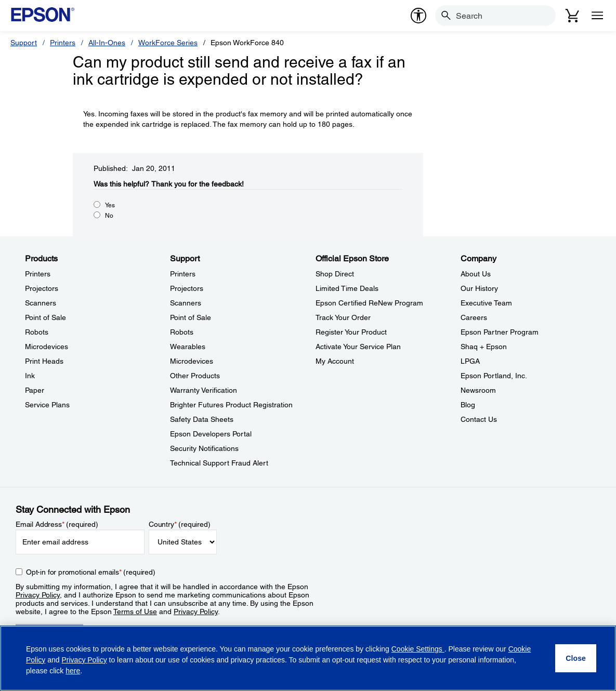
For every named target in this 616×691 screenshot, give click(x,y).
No (109, 216)
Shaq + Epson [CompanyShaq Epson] (484, 347)
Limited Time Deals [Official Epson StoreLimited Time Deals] (347, 288)
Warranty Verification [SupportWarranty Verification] (204, 390)
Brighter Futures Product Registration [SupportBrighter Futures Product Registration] (231, 405)
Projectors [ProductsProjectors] (42, 288)
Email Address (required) (57, 524)
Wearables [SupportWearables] (188, 347)
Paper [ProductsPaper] (35, 390)
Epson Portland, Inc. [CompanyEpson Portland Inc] (494, 376)
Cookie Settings (418, 649)
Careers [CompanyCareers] (474, 317)
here (73, 671)
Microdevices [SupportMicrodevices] (192, 361)
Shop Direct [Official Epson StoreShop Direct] (335, 274)
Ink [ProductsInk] (30, 376)
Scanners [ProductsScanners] (41, 303)
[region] (308, 658)
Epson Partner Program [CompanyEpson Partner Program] (500, 332)
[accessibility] (418, 16)
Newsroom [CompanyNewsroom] (478, 390)
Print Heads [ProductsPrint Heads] (44, 361)
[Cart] (572, 16)
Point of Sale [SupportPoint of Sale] (191, 317)
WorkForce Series (168, 43)
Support (24, 43)
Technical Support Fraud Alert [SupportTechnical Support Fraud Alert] (219, 463)
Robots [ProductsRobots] (37, 332)
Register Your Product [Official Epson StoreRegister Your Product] (351, 332)
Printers (63, 43)
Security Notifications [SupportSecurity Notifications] (204, 448)
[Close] (576, 658)
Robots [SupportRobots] (182, 332)
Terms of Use (135, 612)
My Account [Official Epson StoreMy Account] (335, 361)
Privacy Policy (38, 595)
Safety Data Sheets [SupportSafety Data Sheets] (202, 419)
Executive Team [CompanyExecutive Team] (486, 303)
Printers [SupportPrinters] (183, 274)
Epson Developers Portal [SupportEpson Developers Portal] (211, 434)
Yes (110, 205)
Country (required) (180, 524)
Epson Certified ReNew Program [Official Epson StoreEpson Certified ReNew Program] (369, 303)
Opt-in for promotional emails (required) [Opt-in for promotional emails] (91, 572)
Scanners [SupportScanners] (186, 303)
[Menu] (597, 16)
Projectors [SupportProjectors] (187, 288)
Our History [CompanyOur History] (479, 288)
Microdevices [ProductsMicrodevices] (47, 347)
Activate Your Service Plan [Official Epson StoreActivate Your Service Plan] (358, 347)
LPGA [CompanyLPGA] (470, 361)
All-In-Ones (107, 43)
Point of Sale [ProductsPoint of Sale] (45, 317)
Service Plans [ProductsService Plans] (47, 405)
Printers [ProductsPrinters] (38, 274)
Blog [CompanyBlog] (468, 405)
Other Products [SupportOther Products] (195, 376)
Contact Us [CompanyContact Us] (479, 419)
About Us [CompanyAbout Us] (476, 274)
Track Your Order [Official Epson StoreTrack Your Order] (343, 317)
